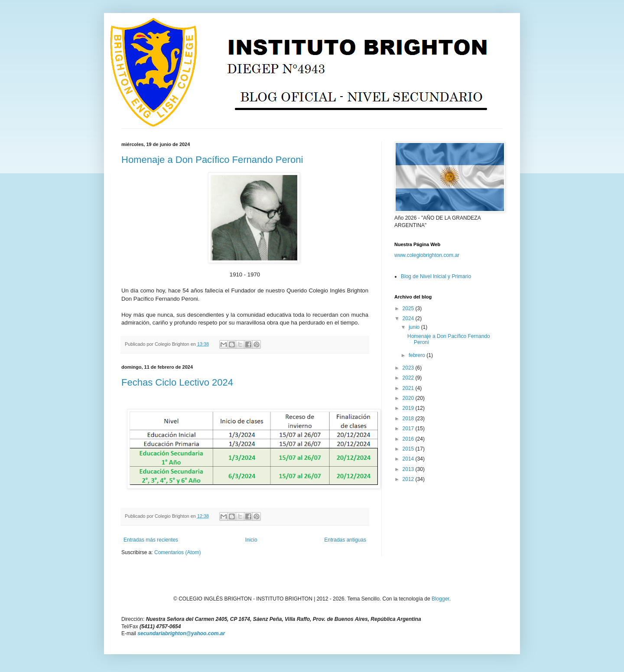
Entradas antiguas (345, 540)
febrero (418, 355)
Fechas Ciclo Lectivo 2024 (177, 382)
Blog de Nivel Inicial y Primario (436, 276)
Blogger (440, 599)
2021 (409, 388)
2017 (409, 429)
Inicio (251, 540)
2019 (409, 408)
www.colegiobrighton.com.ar (427, 255)
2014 (409, 459)
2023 (409, 368)
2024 (409, 318)
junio (415, 327)
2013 (409, 469)
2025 (409, 308)
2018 (409, 419)
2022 (409, 378)
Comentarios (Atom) (177, 552)
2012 (409, 479)
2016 (409, 439)
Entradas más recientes (151, 540)
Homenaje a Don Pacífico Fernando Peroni (212, 160)
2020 (409, 398)
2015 (409, 449)
